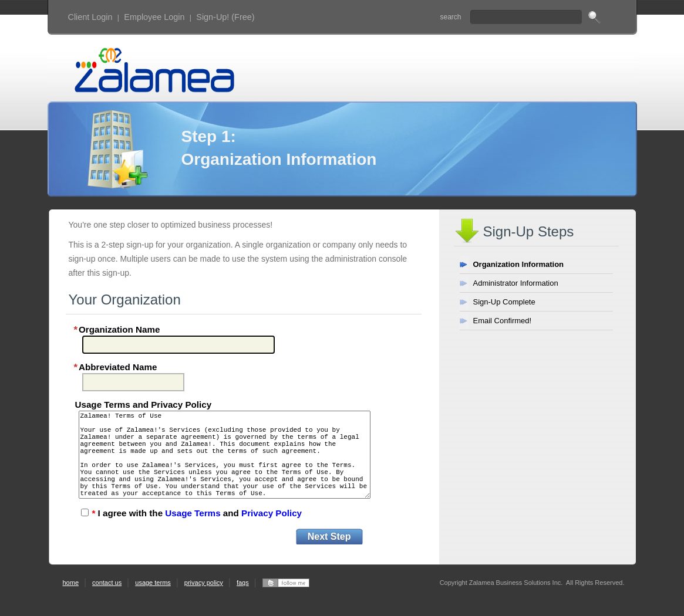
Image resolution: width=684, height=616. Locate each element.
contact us (107, 604)
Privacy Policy (272, 534)
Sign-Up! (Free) (225, 17)
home (71, 604)
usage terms (153, 604)
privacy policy (204, 604)
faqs (243, 604)
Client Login (90, 17)
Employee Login (154, 17)
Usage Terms (193, 534)
